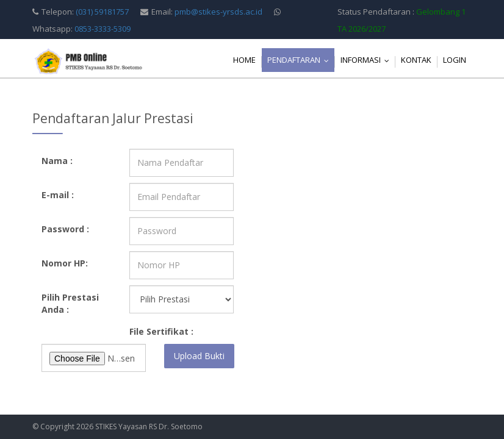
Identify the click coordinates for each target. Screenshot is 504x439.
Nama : (57, 161)
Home (244, 60)
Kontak (416, 60)
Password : (65, 229)
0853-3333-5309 (103, 29)
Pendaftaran (301, 60)
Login (455, 60)
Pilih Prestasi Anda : (70, 303)
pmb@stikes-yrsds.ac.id (218, 12)
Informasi (368, 60)
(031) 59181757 (102, 12)
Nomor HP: (65, 263)
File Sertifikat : (161, 331)
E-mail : (58, 195)
